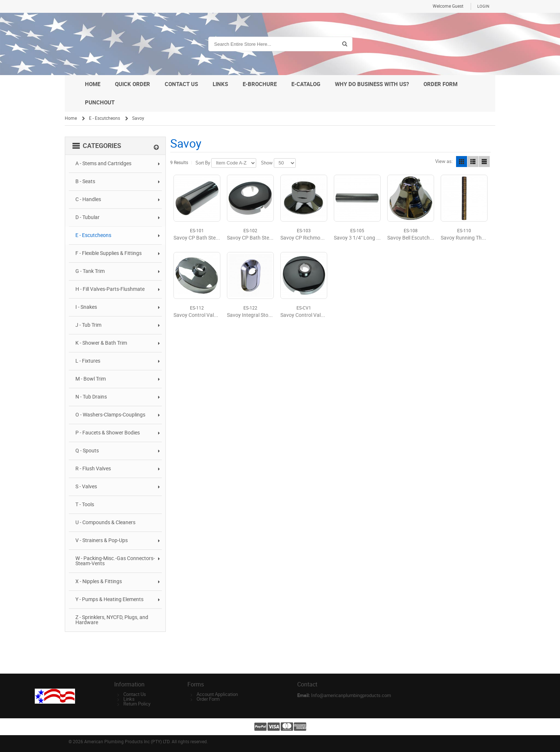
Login (483, 6)
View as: (444, 161)
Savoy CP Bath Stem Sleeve (204, 238)
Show (267, 163)
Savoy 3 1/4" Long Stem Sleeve (369, 238)
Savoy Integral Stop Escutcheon (263, 315)
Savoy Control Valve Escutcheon (210, 315)
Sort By (203, 163)
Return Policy (137, 704)
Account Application (217, 694)
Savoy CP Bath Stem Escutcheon (264, 238)
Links (129, 699)
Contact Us (135, 694)
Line (484, 162)
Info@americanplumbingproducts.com (351, 695)
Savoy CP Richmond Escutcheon (317, 238)
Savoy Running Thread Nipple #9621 (482, 238)
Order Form (208, 699)
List (473, 162)
